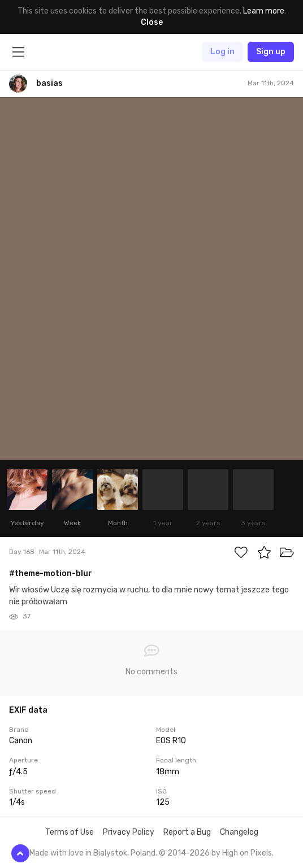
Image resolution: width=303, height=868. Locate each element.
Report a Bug (187, 832)
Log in (222, 52)
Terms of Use (70, 832)
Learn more (264, 11)
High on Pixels (247, 853)
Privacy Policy (129, 832)
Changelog (239, 832)
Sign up (271, 52)
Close (152, 22)
